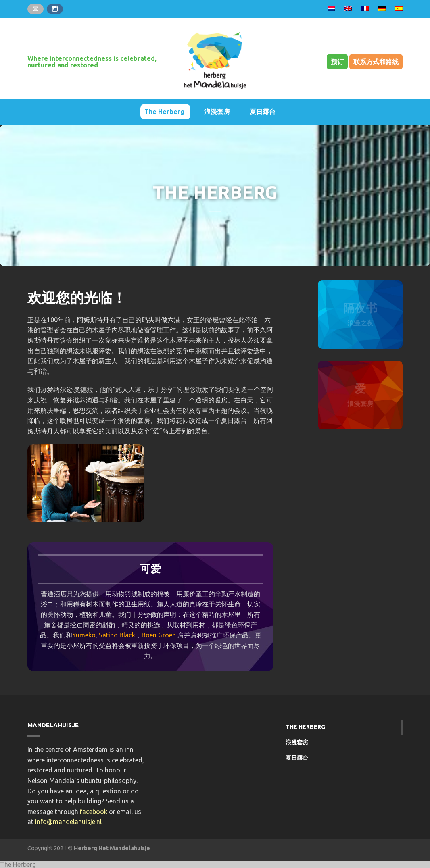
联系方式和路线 (376, 62)
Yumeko (84, 635)
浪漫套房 (217, 112)
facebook (94, 812)
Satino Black (117, 635)
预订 (337, 62)
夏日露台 (263, 112)
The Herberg (164, 112)
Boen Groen (159, 635)
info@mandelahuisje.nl (68, 822)
